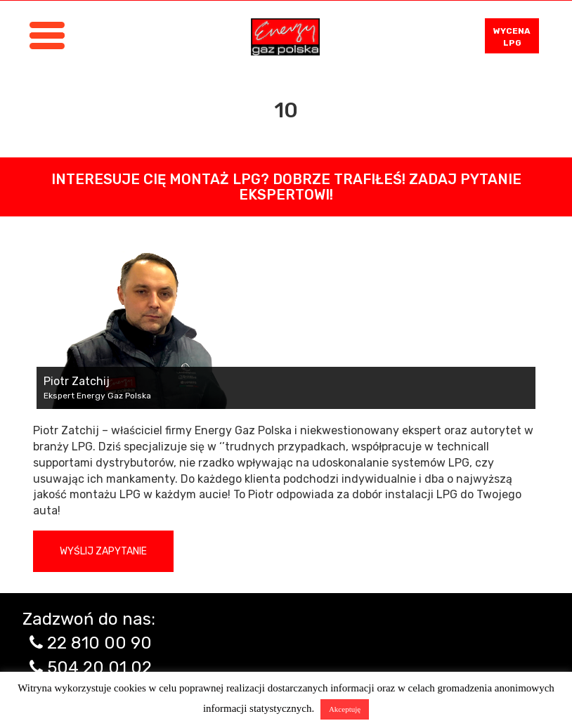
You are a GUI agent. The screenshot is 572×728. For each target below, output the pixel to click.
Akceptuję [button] (345, 709)
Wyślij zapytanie (103, 551)
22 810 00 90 (99, 643)
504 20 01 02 (99, 668)
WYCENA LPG (512, 37)
